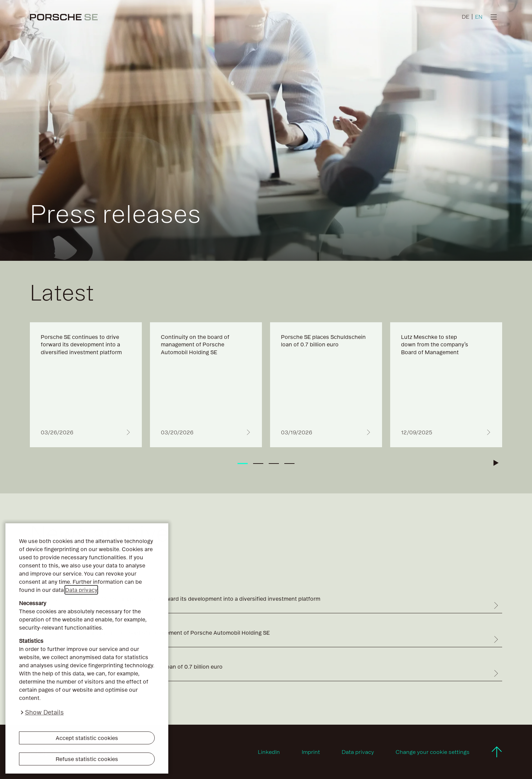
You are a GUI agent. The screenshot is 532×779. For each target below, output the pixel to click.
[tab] (243, 464)
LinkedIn (269, 752)
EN (479, 17)
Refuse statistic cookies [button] (87, 759)
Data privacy (81, 590)
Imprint (311, 752)
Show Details (44, 712)
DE (465, 17)
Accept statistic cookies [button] (87, 738)
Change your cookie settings (433, 752)
